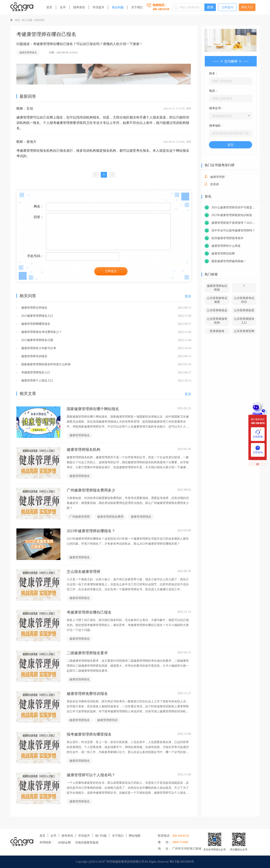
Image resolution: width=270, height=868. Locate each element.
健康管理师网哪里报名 (35, 324)
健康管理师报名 (28, 53)
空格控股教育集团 (87, 843)
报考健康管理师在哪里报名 (89, 734)
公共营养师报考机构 (217, 321)
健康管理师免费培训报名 (87, 694)
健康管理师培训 (107, 720)
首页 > (19, 20)
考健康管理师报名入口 (35, 372)
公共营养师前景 (244, 310)
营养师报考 (217, 331)
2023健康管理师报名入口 (37, 316)
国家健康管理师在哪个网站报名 (93, 409)
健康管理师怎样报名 (34, 308)
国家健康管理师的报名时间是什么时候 (45, 364)
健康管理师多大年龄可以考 (38, 348)
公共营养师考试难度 (217, 300)
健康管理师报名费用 (110, 517)
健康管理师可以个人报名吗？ (91, 775)
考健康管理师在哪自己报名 (89, 612)
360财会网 (64, 843)
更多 (188, 296)
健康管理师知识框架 (217, 288)
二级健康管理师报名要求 (87, 653)
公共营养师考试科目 (244, 300)
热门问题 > (28, 20)
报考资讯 (79, 7)
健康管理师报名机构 (83, 450)
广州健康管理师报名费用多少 (91, 490)
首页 (49, 7)
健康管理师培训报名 (34, 356)
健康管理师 (217, 177)
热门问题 (101, 836)
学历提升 (98, 7)
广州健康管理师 (80, 517)
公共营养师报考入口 (244, 321)
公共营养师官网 (244, 331)
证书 (63, 7)
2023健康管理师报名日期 (37, 340)
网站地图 (135, 836)
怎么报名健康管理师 (83, 572)
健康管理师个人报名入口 (37, 381)
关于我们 (137, 7)
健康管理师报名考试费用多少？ (41, 332)
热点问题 (118, 7)
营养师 (215, 184)
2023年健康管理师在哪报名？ (91, 531)
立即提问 (227, 7)
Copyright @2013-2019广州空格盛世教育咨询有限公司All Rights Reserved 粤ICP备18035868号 (135, 862)
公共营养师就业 (217, 310)
